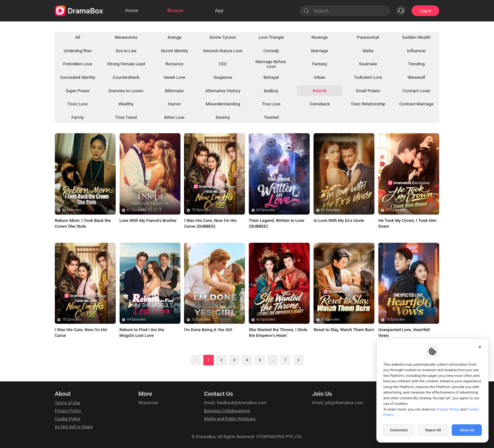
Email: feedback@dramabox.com (235, 403)
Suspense (223, 77)
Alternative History (223, 91)
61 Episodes (136, 210)
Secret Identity (175, 51)
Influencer (417, 51)
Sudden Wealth (417, 37)
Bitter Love (174, 117)
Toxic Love (78, 104)
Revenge (320, 37)
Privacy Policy (68, 411)
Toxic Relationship (368, 104)
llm (141, 411)
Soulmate (368, 64)
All (77, 37)
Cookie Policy (68, 419)
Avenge (174, 37)
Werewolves (126, 37)
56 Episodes (72, 210)
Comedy (271, 51)
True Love (271, 104)
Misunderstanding (223, 104)
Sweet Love (174, 77)
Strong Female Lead (126, 64)
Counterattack (126, 77)
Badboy (271, 91)
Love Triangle (271, 37)
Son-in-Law (126, 51)
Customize (399, 430)
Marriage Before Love (271, 64)
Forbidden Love (78, 64)
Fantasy (320, 64)
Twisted (271, 117)
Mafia (368, 51)
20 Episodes (201, 319)
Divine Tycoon (223, 37)
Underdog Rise (78, 51)
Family (78, 117)
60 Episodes (266, 210)
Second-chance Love (223, 51)
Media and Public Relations (230, 419)
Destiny (223, 117)
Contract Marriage (416, 104)
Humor (175, 104)
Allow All (467, 430)
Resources (148, 403)
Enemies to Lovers (126, 91)
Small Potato (368, 91)
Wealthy (126, 104)
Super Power (78, 91)
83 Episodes (330, 319)
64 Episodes (136, 319)
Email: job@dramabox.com (338, 403)
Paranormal (368, 37)
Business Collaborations (227, 411)
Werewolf (416, 77)
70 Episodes (201, 210)
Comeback (319, 104)
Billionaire (174, 91)
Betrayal (271, 77)
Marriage (320, 51)
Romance (174, 64)
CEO (223, 64)
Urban (319, 77)
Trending (416, 64)
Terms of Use (67, 403)
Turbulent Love (368, 77)
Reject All (433, 430)
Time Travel (126, 117)
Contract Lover (417, 91)
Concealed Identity (78, 77)
